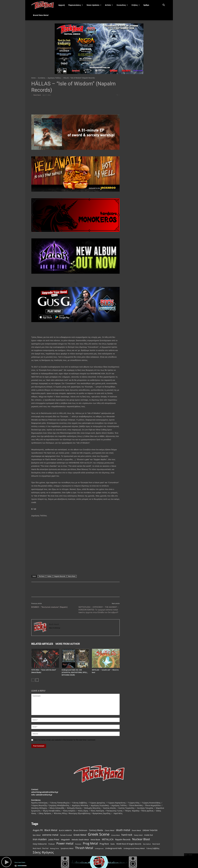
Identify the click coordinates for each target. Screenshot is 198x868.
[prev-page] (33, 680)
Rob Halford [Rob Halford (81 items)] (147, 844)
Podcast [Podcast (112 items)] (52, 844)
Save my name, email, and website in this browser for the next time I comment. (65, 740)
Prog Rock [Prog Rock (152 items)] (104, 844)
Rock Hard (37, 95)
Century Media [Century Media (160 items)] (96, 830)
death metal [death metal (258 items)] (123, 830)
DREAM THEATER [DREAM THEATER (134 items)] (150, 830)
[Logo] (44, 5)
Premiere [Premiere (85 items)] (78, 844)
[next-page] (37, 680)
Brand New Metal (41, 15)
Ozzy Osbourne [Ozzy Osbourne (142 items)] (40, 844)
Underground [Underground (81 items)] (99, 848)
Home (33, 78)
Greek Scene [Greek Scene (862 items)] (99, 834)
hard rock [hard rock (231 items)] (127, 835)
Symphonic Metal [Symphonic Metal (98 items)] (67, 848)
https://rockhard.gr (55, 628)
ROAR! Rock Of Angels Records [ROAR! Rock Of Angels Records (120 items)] (129, 844)
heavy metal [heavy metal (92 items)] (138, 835)
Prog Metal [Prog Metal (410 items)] (90, 843)
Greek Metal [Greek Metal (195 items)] (80, 835)
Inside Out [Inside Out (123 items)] (149, 835)
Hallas (49, 576)
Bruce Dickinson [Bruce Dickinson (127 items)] (80, 830)
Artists (109, 5)
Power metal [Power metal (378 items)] (65, 843)
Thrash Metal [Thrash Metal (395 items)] (84, 848)
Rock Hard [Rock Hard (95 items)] (156, 844)
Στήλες (136, 5)
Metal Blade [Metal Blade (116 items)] (95, 840)
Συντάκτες (42, 78)
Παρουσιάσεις (76, 5)
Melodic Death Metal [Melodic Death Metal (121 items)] (80, 840)
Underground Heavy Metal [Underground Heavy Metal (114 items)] (134, 848)
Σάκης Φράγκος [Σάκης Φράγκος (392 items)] (43, 852)
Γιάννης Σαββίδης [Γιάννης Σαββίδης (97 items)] (153, 848)
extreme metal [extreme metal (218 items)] (50, 835)
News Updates (94, 5)
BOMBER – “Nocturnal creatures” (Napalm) (49, 607)
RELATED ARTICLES (42, 644)
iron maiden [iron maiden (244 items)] (40, 839)
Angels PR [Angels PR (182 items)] (38, 830)
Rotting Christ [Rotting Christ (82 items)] (55, 848)
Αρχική (62, 5)
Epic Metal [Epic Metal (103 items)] (37, 835)
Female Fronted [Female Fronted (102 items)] (66, 835)
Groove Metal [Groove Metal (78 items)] (115, 835)
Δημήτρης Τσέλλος (54, 78)
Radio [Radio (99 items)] (113, 844)
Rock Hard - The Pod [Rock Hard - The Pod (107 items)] (41, 848)
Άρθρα (146, 5)
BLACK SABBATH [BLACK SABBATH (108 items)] (65, 830)
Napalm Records (60, 576)
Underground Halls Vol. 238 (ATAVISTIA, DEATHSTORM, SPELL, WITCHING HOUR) (75, 672)
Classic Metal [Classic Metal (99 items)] (110, 830)
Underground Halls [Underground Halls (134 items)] (113, 848)
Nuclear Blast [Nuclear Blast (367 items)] (141, 839)
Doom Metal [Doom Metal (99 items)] (136, 830)
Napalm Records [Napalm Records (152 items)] (123, 840)
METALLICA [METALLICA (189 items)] (108, 839)
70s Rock (42, 576)
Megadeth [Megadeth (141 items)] (65, 839)
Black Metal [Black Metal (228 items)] (51, 830)
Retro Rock (72, 576)
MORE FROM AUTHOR (68, 644)
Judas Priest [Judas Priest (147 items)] (54, 840)
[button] (164, 5)
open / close (188, 855)
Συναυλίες (122, 5)
